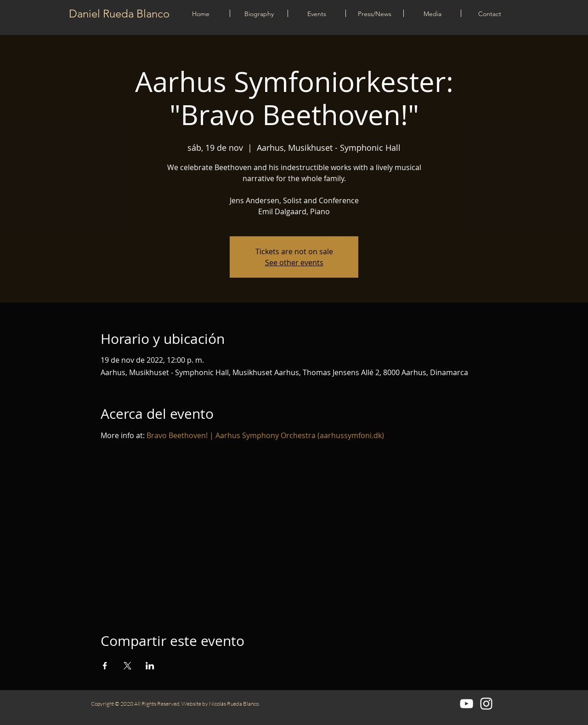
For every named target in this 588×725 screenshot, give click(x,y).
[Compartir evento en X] (127, 666)
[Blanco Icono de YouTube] (466, 704)
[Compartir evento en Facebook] (105, 666)
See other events (294, 263)
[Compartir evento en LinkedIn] (150, 666)
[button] (317, 13)
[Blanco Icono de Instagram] (486, 704)
